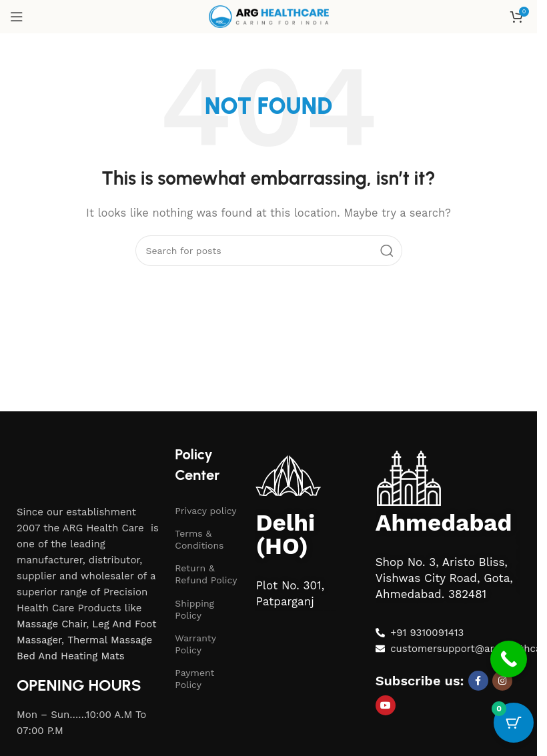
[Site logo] (269, 16)
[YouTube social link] (386, 705)
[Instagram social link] (502, 681)
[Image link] (67, 453)
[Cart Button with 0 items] (514, 723)
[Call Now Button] (509, 661)
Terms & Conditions (199, 539)
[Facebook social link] (478, 681)
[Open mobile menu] (17, 17)
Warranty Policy (195, 644)
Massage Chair (51, 624)
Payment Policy (194, 679)
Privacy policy (205, 511)
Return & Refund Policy (206, 574)
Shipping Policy (194, 609)
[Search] (269, 251)
